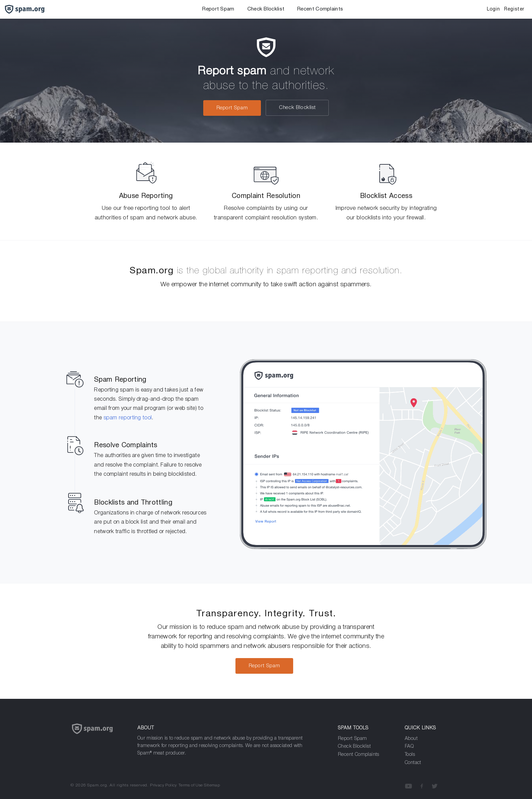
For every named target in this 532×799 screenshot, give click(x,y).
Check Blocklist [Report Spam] (354, 747)
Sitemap (212, 785)
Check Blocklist (266, 9)
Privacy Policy (164, 785)
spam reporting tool (128, 418)
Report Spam (218, 9)
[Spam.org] (99, 737)
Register (514, 9)
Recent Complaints (320, 9)
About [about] (411, 739)
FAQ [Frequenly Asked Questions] (409, 747)
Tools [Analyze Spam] (410, 755)
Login (493, 9)
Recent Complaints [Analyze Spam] (359, 755)
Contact (413, 763)
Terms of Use (191, 785)
